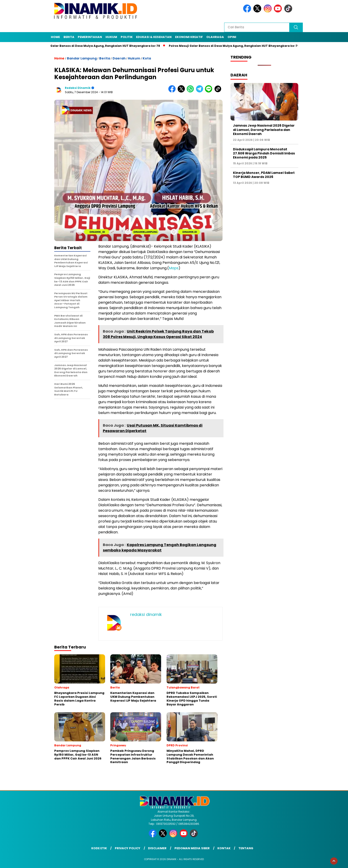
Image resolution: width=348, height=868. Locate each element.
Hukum (111, 37)
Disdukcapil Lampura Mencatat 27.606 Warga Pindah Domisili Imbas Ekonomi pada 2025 (264, 153)
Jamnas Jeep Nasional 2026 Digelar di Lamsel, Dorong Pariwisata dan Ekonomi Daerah (264, 130)
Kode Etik (99, 848)
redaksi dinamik (78, 88)
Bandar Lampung (82, 58)
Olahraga (215, 37)
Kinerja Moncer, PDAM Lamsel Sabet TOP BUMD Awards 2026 (264, 175)
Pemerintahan (90, 37)
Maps (174, 268)
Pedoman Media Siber (192, 848)
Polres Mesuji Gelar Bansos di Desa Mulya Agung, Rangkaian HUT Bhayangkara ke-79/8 (238, 46)
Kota (147, 58)
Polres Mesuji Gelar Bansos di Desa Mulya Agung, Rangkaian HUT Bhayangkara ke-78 (98, 46)
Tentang (246, 848)
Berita (69, 37)
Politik (127, 37)
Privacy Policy (128, 848)
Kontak (224, 848)
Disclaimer (157, 848)
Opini (232, 37)
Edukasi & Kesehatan (154, 37)
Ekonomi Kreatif (189, 37)
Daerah (119, 58)
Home (55, 37)
